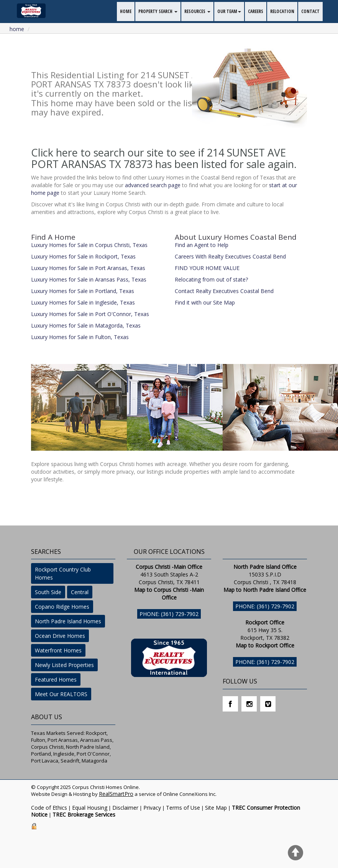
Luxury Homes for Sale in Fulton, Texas (80, 337)
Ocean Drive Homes (60, 636)
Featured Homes (56, 679)
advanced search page (153, 185)
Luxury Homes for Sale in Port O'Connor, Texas (90, 314)
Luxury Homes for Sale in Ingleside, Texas (83, 302)
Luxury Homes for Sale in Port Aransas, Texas (88, 268)
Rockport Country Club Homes (63, 573)
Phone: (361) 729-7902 (169, 614)
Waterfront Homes (58, 650)
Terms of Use (183, 808)
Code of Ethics (49, 808)
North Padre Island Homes (68, 621)
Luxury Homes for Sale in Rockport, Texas (83, 256)
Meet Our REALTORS (61, 694)
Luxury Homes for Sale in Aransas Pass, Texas (89, 279)
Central (80, 592)
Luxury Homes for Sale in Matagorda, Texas (86, 325)
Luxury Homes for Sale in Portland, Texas (83, 291)
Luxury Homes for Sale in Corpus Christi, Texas (89, 245)
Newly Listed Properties (64, 665)
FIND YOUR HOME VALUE (207, 268)
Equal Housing (90, 808)
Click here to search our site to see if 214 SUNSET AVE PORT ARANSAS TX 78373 (158, 158)
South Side (48, 592)
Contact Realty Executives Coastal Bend (224, 291)
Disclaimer (125, 808)
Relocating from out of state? (211, 279)
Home (17, 29)
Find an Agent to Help (202, 245)
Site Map (216, 808)
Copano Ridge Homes (62, 607)
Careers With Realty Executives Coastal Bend (230, 256)
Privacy (152, 808)
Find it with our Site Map (205, 302)
